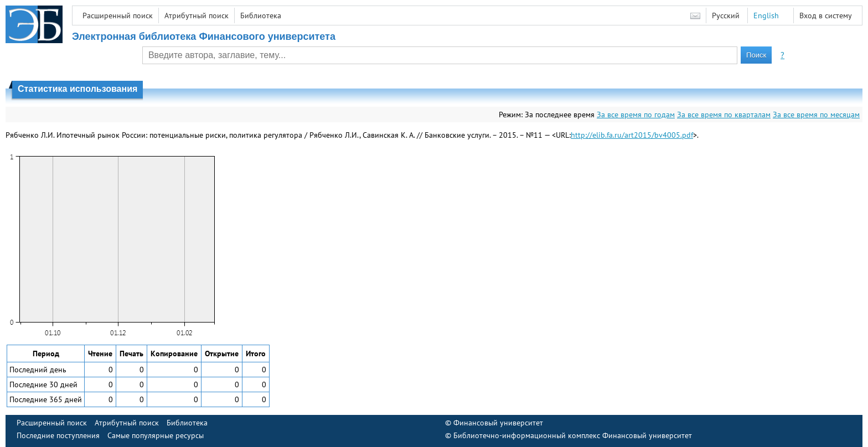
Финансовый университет (498, 423)
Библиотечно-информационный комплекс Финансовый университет (573, 435)
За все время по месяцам (816, 115)
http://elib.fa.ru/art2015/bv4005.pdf (632, 135)
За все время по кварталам (724, 115)
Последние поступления (58, 435)
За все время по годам (636, 115)
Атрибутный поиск (197, 15)
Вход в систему (826, 15)
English (766, 15)
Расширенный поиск (118, 15)
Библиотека (261, 15)
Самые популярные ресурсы (156, 435)
